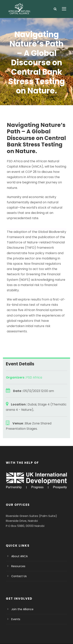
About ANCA (19, 535)
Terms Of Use (47, 630)
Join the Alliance (21, 588)
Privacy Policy (24, 630)
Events (15, 598)
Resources (18, 545)
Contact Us (18, 555)
